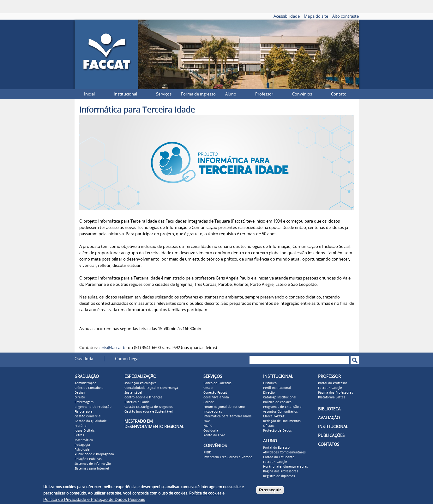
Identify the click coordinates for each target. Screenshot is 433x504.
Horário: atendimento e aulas (286, 467)
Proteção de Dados (277, 431)
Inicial (89, 94)
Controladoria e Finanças (143, 397)
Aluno (231, 94)
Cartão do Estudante (279, 457)
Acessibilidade (287, 16)
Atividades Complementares (284, 452)
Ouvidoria (84, 359)
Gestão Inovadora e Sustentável (149, 412)
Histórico (270, 383)
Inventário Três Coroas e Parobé (228, 457)
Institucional (125, 94)
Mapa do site (316, 16)
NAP (207, 421)
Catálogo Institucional (280, 397)
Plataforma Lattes (332, 397)
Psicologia (82, 450)
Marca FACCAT (274, 416)
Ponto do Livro (214, 435)
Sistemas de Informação (93, 464)
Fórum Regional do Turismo (224, 407)
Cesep (208, 388)
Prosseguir (270, 490)
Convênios (302, 94)
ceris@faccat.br (113, 348)
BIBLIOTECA (329, 409)
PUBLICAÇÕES (331, 436)
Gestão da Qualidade (91, 421)
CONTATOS (329, 444)
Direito (80, 397)
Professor (264, 94)
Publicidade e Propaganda (94, 454)
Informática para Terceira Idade (228, 416)
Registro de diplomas (279, 476)
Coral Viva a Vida (216, 397)
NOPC (208, 426)
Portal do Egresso (276, 448)
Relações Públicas (88, 459)
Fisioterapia (84, 412)
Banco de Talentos (217, 383)
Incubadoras (213, 412)
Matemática (84, 440)
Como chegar (127, 359)
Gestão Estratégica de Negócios (149, 407)
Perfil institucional (277, 388)
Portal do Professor (333, 383)
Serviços (164, 94)
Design (80, 393)
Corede (209, 402)
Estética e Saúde (137, 402)
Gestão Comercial (88, 416)
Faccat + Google (275, 462)
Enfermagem (84, 402)
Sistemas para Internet (92, 469)
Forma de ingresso (198, 94)
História (81, 426)
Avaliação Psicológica (141, 383)
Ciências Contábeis (89, 388)
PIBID (207, 452)
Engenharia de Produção (93, 407)
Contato (339, 94)
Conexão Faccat (215, 393)
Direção (269, 393)
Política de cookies (277, 402)
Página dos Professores (281, 471)
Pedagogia (82, 445)
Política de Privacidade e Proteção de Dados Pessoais (94, 499)
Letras (79, 435)
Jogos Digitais (85, 431)
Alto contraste (346, 16)
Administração (85, 383)
